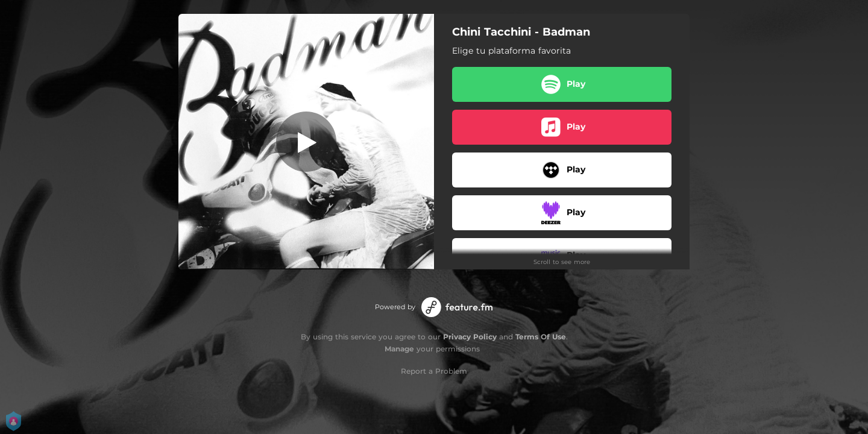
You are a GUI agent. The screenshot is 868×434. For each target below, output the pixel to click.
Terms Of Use (541, 337)
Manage (399, 349)
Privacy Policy (470, 337)
